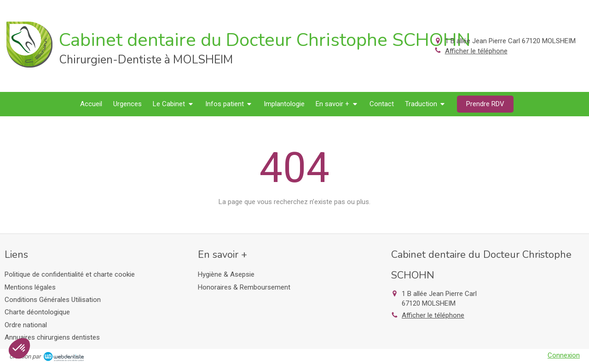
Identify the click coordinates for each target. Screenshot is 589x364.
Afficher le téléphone (476, 51)
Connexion (564, 355)
